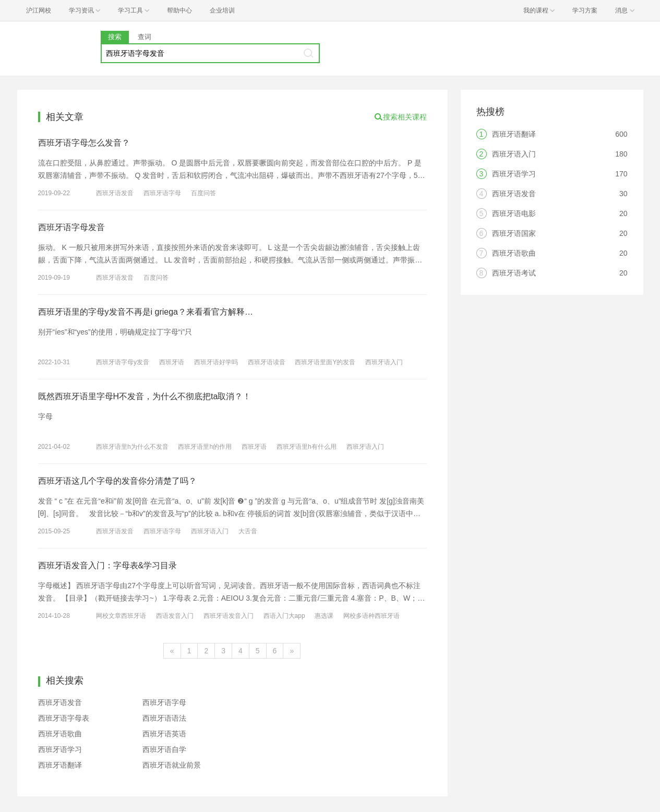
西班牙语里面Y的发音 (325, 362)
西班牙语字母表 (64, 718)
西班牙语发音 (115, 193)
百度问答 (203, 193)
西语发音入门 (175, 616)
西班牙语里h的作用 (205, 447)
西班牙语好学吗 (216, 362)
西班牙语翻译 (60, 765)
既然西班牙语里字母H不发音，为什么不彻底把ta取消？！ (145, 396)
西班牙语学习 (60, 749)
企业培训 (222, 10)
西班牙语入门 (384, 362)
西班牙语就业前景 (172, 765)
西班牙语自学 (164, 749)
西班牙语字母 (162, 193)
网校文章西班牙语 (121, 616)
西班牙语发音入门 (229, 616)
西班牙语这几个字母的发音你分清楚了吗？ (117, 481)
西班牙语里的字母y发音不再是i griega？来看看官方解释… (146, 312)
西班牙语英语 (164, 734)
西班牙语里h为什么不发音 (132, 447)
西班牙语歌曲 (60, 734)
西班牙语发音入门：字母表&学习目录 (108, 565)
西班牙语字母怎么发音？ (84, 143)
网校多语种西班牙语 (371, 616)
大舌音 (248, 531)
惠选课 (324, 616)
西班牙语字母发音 (71, 227)
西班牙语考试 (514, 273)
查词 (145, 37)
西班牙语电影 (514, 213)
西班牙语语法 (164, 718)
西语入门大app (284, 616)
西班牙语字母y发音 (123, 362)
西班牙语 (172, 362)
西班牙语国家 (514, 233)
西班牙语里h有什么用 (307, 447)
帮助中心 (179, 10)
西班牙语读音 (267, 362)
